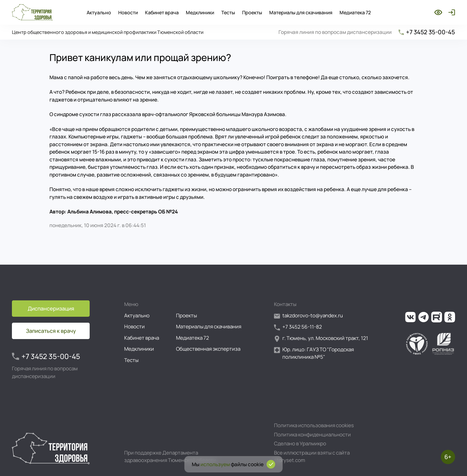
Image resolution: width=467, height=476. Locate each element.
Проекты (252, 13)
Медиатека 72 (355, 13)
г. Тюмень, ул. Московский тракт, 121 (321, 338)
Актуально (99, 13)
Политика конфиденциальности (312, 434)
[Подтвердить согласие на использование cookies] (271, 464)
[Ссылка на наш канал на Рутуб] (437, 317)
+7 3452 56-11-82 (298, 327)
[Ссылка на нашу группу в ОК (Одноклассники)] (450, 317)
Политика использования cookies (314, 425)
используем (215, 464)
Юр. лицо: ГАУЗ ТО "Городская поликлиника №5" (314, 353)
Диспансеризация (51, 308)
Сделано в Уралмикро (300, 443)
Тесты (228, 13)
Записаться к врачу (51, 331)
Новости (128, 13)
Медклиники (200, 13)
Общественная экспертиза (208, 349)
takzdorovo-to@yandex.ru (308, 316)
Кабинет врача (162, 13)
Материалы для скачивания (301, 13)
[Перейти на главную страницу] (32, 12)
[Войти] (450, 12)
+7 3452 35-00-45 (426, 32)
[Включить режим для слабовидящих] (438, 12)
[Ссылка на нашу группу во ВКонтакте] (410, 317)
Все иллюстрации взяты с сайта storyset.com (312, 457)
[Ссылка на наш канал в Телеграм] (424, 317)
